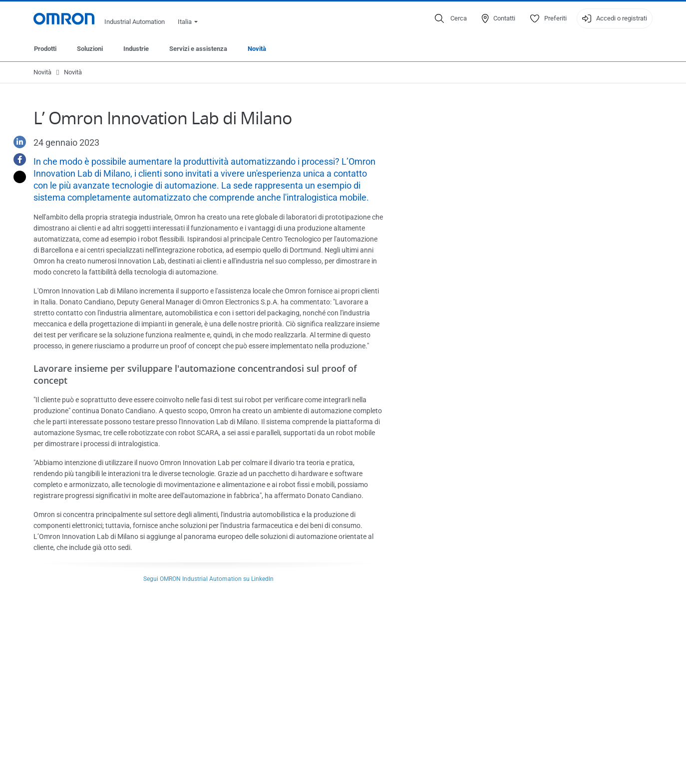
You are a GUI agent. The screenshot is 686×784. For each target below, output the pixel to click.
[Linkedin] (16, 142)
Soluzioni (90, 49)
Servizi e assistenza (198, 49)
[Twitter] (16, 177)
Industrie (136, 49)
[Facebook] (16, 159)
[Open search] (451, 18)
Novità (257, 49)
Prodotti (45, 49)
